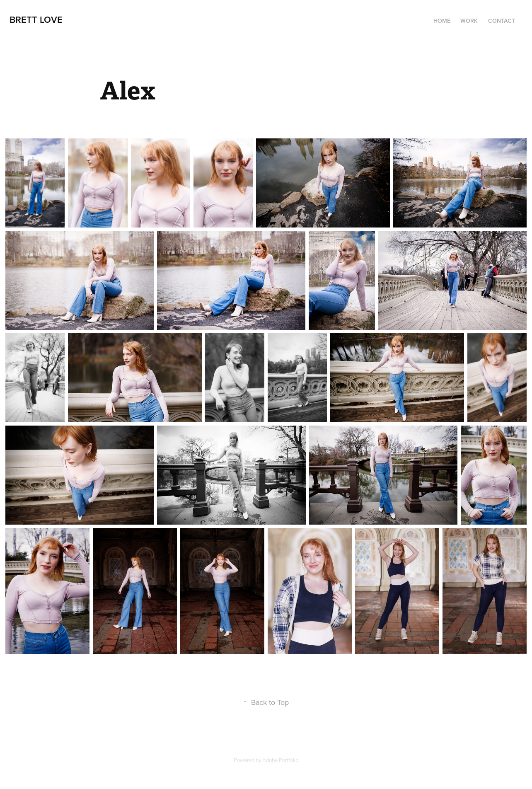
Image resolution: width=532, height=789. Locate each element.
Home (442, 21)
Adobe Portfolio (280, 760)
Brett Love (36, 19)
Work (469, 21)
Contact (502, 21)
